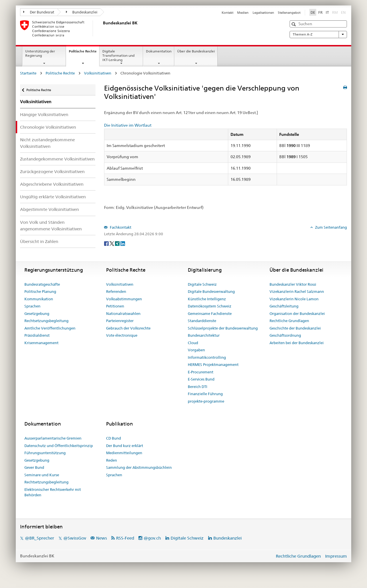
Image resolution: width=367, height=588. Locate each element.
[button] (294, 24)
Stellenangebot (289, 13)
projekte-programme (206, 401)
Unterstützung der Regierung (40, 53)
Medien (243, 13)
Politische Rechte (84, 53)
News (101, 538)
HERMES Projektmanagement (213, 364)
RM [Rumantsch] (335, 12)
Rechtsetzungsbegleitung (46, 321)
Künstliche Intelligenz (207, 299)
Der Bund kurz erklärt (125, 446)
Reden (112, 460)
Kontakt (228, 13)
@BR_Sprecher (40, 538)
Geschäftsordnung (285, 335)
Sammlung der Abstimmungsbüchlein (139, 467)
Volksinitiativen (98, 73)
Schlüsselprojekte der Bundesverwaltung (223, 328)
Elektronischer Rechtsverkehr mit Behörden (53, 492)
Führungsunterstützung (45, 453)
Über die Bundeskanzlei (196, 51)
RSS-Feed (125, 538)
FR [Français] (320, 12)
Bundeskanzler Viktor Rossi (293, 284)
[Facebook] (107, 243)
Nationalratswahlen (123, 313)
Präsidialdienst (37, 335)
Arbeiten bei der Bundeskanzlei (297, 343)
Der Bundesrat (39, 12)
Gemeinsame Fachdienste (210, 313)
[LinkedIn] (123, 243)
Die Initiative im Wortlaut (128, 125)
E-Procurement (201, 372)
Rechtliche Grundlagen (289, 321)
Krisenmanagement (41, 343)
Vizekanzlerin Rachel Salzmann (297, 291)
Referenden (116, 291)
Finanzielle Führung (205, 394)
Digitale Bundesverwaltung (211, 291)
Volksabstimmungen (124, 299)
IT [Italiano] (327, 12)
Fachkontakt (120, 227)
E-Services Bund (201, 379)
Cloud (193, 343)
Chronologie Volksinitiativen (48, 127)
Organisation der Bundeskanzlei (297, 313)
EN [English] (343, 12)
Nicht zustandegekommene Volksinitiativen (47, 143)
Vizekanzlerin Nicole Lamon (294, 299)
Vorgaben (196, 350)
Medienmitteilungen (124, 453)
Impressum (336, 556)
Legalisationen (263, 13)
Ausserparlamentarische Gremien (53, 438)
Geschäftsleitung (284, 306)
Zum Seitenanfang (331, 227)
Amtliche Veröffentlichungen (50, 328)
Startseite (28, 73)
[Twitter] (112, 243)
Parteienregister (120, 321)
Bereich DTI (198, 387)
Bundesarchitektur (204, 335)
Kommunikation (39, 299)
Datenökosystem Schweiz (210, 306)
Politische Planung (40, 291)
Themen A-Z (318, 34)
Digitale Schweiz (202, 284)
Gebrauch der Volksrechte (128, 328)
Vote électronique (122, 335)
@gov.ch (152, 538)
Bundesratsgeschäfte (42, 284)
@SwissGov (75, 538)
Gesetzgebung (37, 313)
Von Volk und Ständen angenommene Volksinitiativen (51, 226)
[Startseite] (102, 28)
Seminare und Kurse (42, 475)
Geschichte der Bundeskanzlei (295, 328)
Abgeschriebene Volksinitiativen (52, 184)
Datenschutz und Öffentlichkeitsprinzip (59, 446)
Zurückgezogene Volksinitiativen (52, 171)
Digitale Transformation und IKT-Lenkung (118, 55)
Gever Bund (34, 467)
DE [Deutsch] (313, 12)
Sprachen (32, 306)
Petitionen (115, 306)
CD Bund (114, 438)
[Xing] (118, 243)
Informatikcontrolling (207, 357)
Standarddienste (202, 321)
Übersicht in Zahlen (39, 241)
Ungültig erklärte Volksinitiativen (53, 197)
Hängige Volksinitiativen (44, 114)
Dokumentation (159, 51)
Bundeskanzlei (82, 12)
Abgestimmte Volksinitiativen (49, 209)
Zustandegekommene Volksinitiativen (57, 159)
